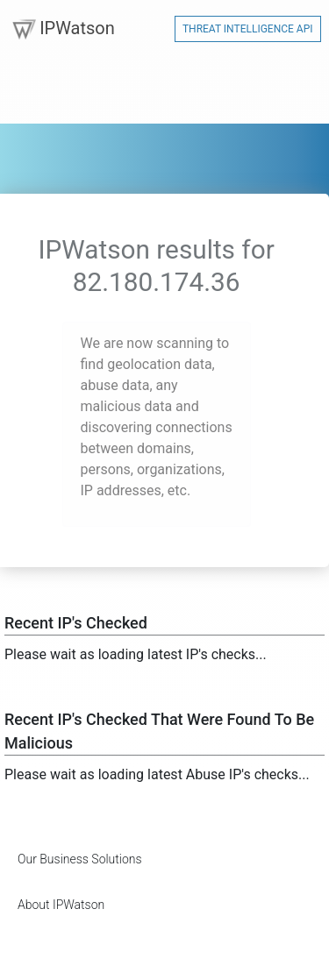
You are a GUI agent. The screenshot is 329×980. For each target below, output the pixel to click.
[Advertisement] (145, 958)
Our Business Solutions (80, 859)
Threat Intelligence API (248, 29)
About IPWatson (61, 905)
